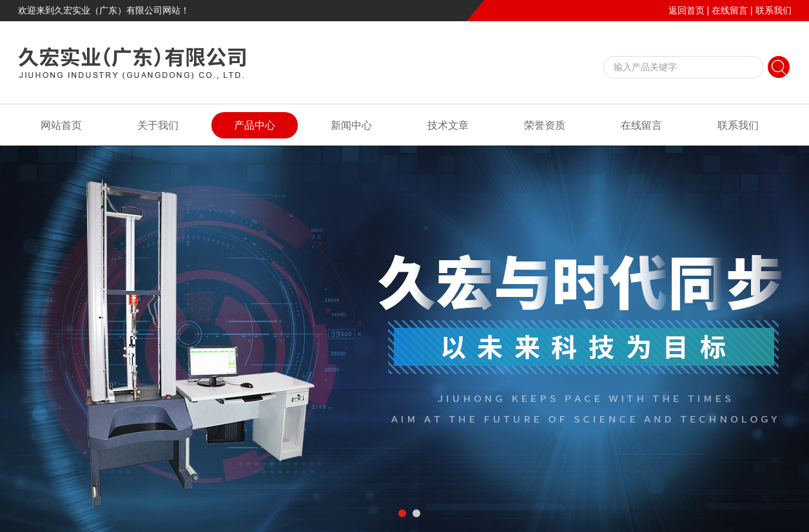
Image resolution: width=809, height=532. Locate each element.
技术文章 (448, 125)
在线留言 (730, 10)
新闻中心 (351, 125)
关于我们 (158, 125)
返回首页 (687, 10)
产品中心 (255, 125)
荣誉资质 (545, 125)
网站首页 (61, 125)
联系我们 (774, 10)
